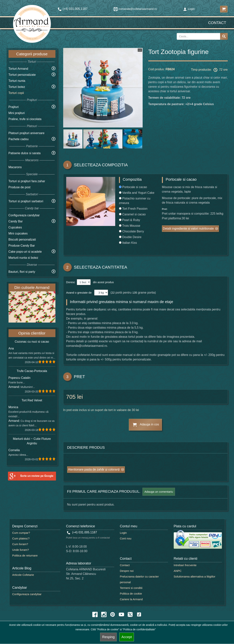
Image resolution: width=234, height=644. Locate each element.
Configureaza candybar (24, 215)
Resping (108, 637)
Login (189, 9)
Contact (217, 23)
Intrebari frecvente (185, 565)
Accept (127, 637)
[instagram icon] (104, 614)
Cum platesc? (21, 538)
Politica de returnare (25, 555)
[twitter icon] (130, 614)
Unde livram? (21, 550)
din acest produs (103, 282)
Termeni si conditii (131, 588)
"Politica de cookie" (108, 629)
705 (71, 397)
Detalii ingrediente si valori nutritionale (188, 229)
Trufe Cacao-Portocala (32, 371)
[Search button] (224, 36)
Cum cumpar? (21, 533)
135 (135, 293)
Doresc (71, 282)
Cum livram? (20, 544)
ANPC (178, 571)
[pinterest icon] (113, 614)
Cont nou (126, 538)
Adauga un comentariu (159, 492)
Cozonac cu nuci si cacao (32, 342)
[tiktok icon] (139, 614)
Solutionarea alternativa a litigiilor (194, 576)
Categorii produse (32, 54)
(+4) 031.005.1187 (82, 532)
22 (113, 293)
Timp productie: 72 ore (209, 70)
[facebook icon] (95, 614)
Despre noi (127, 571)
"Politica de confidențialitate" (139, 629)
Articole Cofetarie (23, 575)
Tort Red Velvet (32, 400)
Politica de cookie (131, 594)
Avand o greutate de (79, 293)
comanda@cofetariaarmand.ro (135, 9)
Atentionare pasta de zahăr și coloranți (94, 469)
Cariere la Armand (131, 599)
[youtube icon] (121, 614)
